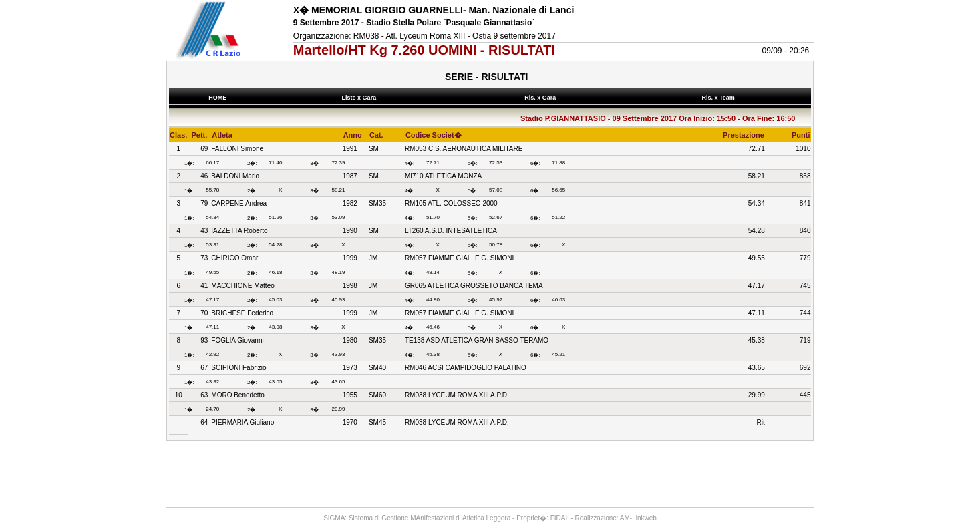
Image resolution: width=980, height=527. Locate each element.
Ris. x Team (720, 98)
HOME (218, 98)
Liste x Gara (361, 98)
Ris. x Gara (542, 98)
